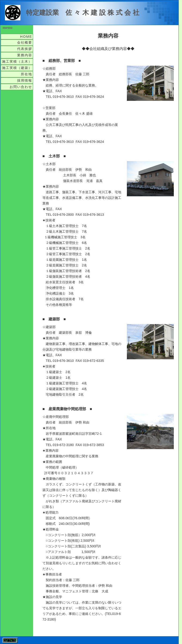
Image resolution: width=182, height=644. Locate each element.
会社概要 (25, 42)
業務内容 (25, 55)
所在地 (27, 74)
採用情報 (25, 80)
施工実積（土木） (17, 61)
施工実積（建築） (17, 68)
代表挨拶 (25, 49)
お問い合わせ (21, 87)
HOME (26, 37)
